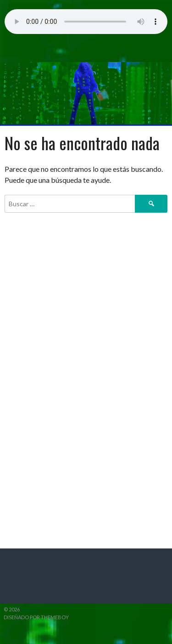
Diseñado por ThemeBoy (36, 617)
